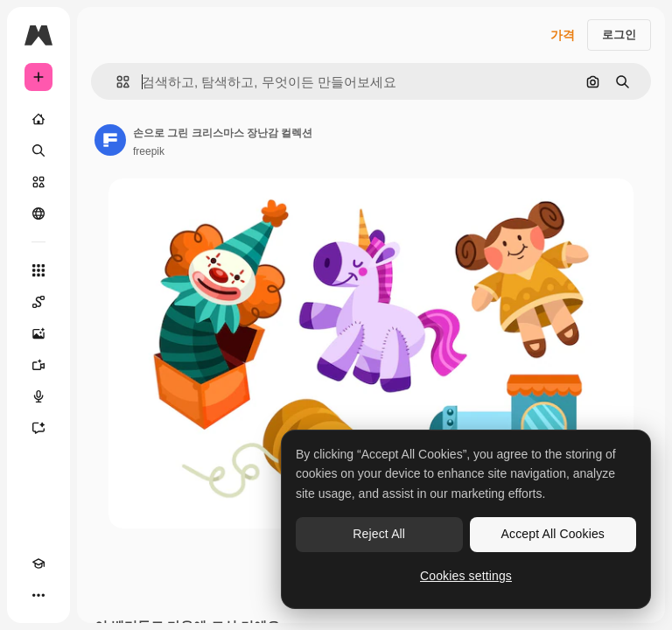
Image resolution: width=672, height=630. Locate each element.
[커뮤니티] (38, 213)
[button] (116, 82)
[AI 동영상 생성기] (38, 365)
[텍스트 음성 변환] (38, 396)
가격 (563, 35)
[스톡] (38, 182)
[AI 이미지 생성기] (38, 333)
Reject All (379, 534)
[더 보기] (38, 595)
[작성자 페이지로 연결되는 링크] (110, 140)
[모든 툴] (38, 270)
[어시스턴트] (38, 428)
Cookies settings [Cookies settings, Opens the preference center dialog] (466, 576)
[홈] (38, 119)
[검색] (38, 150)
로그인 (619, 35)
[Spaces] (38, 302)
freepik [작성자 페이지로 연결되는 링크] (149, 151)
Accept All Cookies (553, 534)
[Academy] (38, 563)
